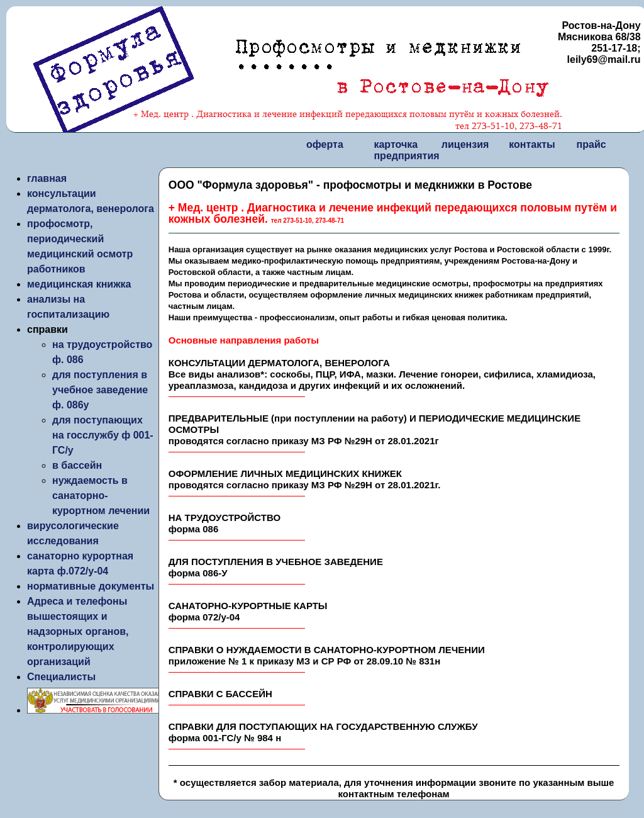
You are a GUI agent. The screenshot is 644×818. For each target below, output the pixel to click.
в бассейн (77, 465)
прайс (591, 144)
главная (47, 178)
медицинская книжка (79, 284)
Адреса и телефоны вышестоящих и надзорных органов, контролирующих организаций (78, 631)
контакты (532, 144)
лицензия (465, 144)
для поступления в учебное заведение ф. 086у (100, 390)
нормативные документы (91, 586)
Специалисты (61, 677)
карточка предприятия (406, 150)
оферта (325, 144)
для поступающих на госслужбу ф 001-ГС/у (103, 435)
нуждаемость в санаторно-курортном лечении (101, 496)
